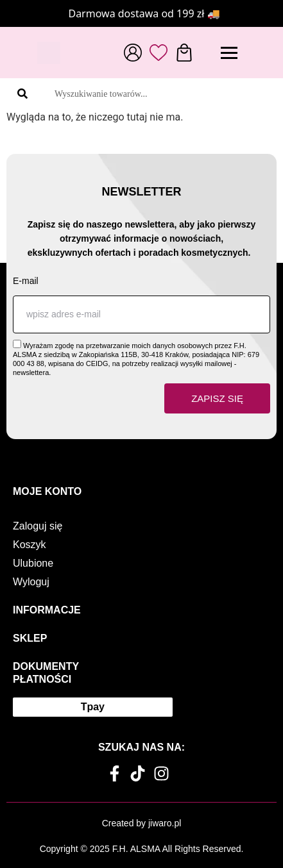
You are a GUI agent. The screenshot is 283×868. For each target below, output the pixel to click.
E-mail (26, 281)
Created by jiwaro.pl (142, 823)
